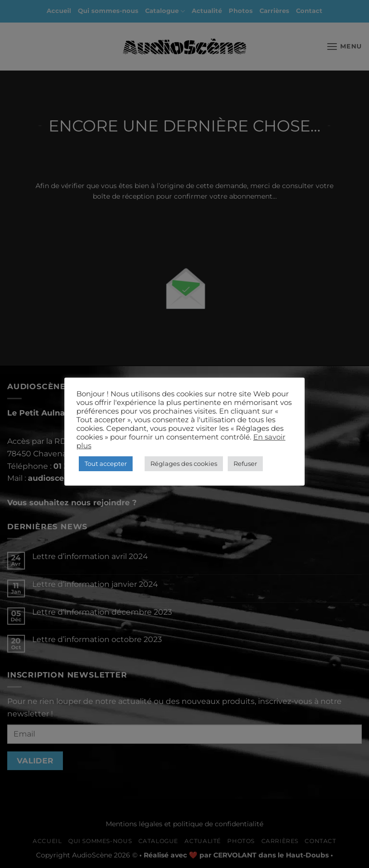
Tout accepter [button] (106, 464)
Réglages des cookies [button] (184, 464)
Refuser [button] (245, 464)
